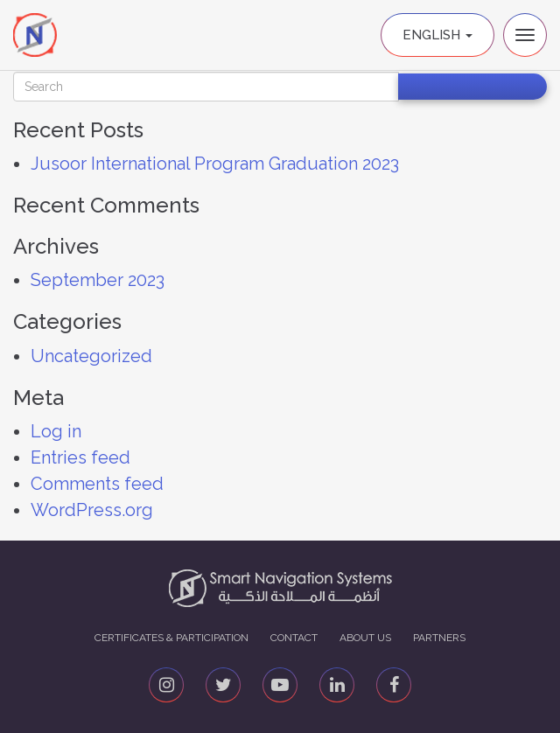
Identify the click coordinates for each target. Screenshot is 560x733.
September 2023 (98, 280)
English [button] (437, 35)
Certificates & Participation (171, 638)
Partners (439, 638)
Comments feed (97, 484)
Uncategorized (91, 356)
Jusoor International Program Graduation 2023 (215, 164)
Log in (56, 431)
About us (365, 638)
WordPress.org (92, 510)
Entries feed (80, 457)
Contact (294, 638)
